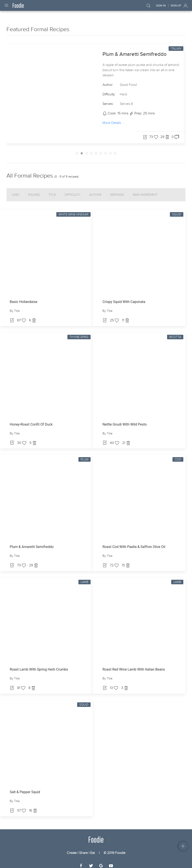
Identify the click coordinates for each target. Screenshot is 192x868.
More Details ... (113, 119)
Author (95, 191)
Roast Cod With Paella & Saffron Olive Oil (134, 543)
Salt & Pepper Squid (25, 788)
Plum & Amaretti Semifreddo (135, 50)
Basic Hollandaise (24, 298)
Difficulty (73, 191)
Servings (117, 191)
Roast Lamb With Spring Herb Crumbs (39, 665)
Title (52, 191)
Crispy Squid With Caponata (124, 298)
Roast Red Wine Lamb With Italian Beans (134, 665)
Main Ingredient (145, 191)
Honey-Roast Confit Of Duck (31, 420)
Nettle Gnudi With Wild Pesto (125, 420)
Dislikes (34, 191)
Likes (16, 191)
